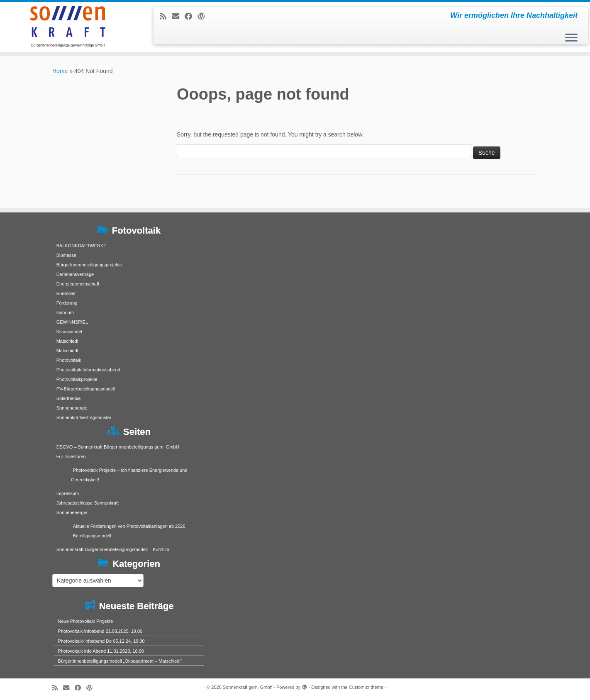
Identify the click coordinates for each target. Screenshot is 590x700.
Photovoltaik (69, 360)
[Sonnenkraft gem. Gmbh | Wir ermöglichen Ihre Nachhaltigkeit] (68, 27)
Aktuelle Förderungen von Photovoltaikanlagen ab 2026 (129, 526)
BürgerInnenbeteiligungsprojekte (89, 265)
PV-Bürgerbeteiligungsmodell (86, 389)
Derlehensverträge (75, 274)
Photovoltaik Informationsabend (88, 370)
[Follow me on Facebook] (191, 17)
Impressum (68, 493)
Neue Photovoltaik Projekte (86, 621)
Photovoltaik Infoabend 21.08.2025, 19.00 (100, 631)
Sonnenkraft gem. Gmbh (248, 687)
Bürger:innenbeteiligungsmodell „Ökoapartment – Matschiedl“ (120, 661)
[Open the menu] (571, 38)
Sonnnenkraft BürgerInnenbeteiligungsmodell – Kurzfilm (113, 549)
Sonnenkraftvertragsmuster (84, 417)
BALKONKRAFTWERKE (82, 246)
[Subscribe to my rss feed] (166, 17)
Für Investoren (71, 456)
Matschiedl (67, 341)
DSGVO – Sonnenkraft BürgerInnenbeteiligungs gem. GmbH (118, 447)
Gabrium (65, 312)
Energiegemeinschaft (78, 284)
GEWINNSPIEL (72, 322)
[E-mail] (178, 17)
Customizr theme (366, 687)
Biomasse (66, 255)
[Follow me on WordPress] (204, 17)
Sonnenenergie (72, 408)
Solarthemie (69, 398)
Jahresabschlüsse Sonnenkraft (88, 503)
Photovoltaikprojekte (77, 379)
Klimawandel (69, 332)
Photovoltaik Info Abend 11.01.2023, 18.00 (101, 651)
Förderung (67, 303)
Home (60, 71)
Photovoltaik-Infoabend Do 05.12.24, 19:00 (101, 641)
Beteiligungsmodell (92, 536)
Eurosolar (66, 293)
